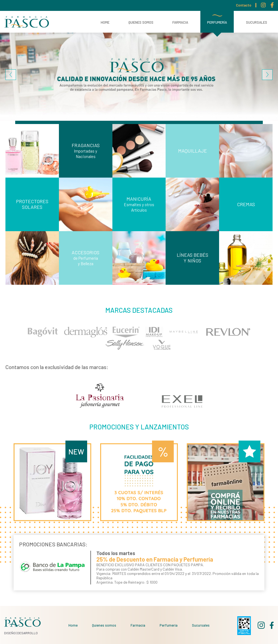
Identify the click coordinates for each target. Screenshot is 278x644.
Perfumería (217, 22)
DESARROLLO (27, 633)
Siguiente (267, 75)
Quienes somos (141, 22)
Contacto (244, 5)
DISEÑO (10, 633)
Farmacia (180, 22)
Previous (11, 75)
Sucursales (257, 22)
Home (105, 22)
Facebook (272, 6)
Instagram (263, 6)
